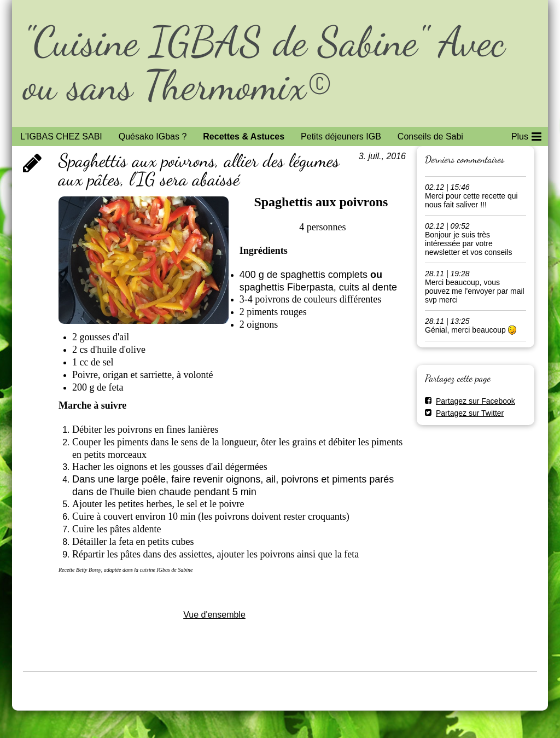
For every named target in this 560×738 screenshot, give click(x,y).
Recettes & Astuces (244, 136)
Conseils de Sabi (430, 136)
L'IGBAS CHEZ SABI (61, 136)
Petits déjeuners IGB (341, 136)
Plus (526, 135)
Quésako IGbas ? (153, 136)
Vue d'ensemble (214, 615)
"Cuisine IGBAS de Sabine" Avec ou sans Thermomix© (264, 63)
